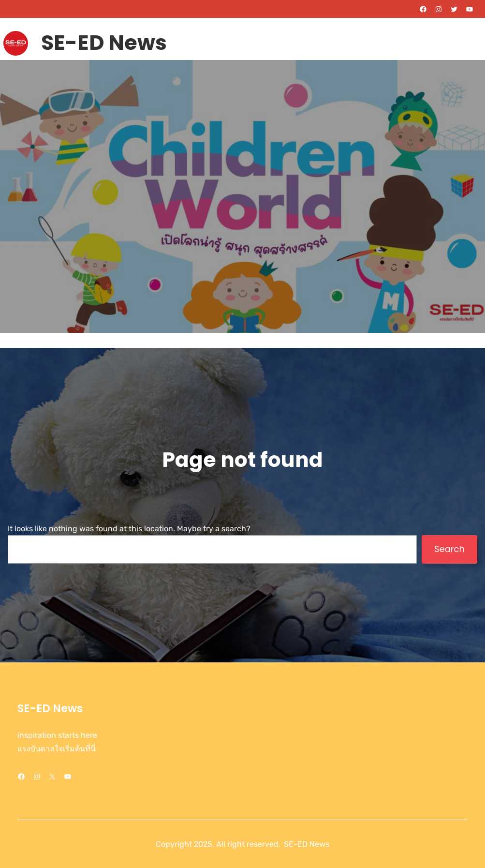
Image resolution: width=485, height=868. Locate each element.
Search (449, 549)
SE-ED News (104, 43)
